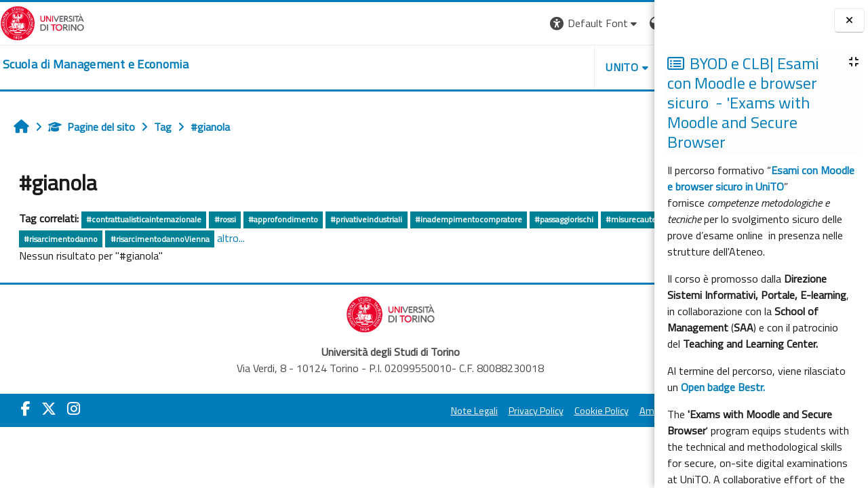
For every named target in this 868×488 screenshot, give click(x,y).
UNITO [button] (496, 67)
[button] (468, 23)
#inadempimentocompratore (469, 219)
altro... (343, 238)
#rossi (225, 219)
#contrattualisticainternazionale (144, 219)
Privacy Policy (409, 411)
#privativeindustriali (366, 219)
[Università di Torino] (42, 22)
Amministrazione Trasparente (576, 411)
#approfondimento (283, 219)
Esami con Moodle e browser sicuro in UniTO (761, 178)
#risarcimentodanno (173, 239)
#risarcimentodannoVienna (271, 239)
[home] (96, 64)
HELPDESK (572, 67)
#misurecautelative (59, 239)
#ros (115, 239)
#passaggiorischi (564, 219)
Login (631, 23)
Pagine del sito (92, 127)
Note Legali (348, 411)
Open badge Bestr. (723, 387)
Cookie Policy (475, 411)
